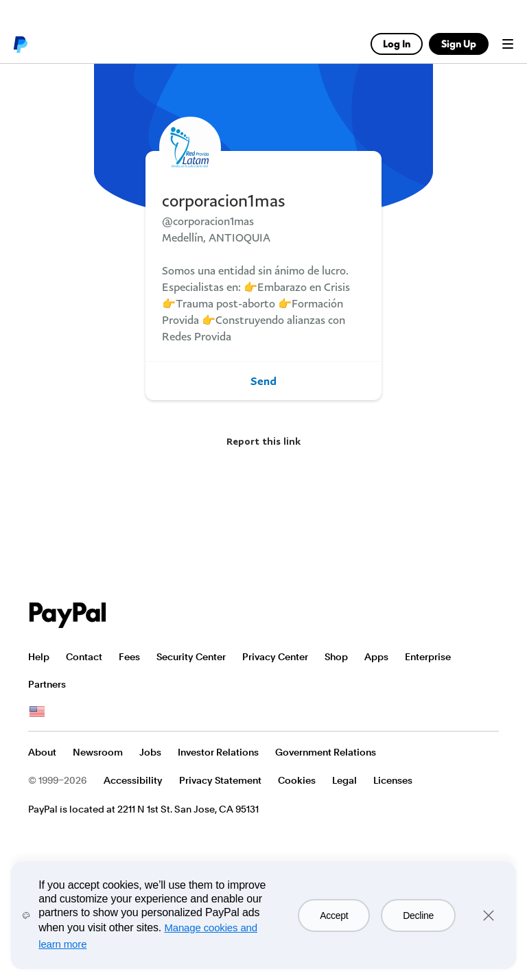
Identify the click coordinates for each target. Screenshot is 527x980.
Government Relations (326, 752)
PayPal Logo (68, 615)
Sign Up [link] (459, 44)
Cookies (297, 780)
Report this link (263, 441)
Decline (418, 915)
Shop (336, 657)
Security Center (191, 657)
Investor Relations (218, 752)
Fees (129, 657)
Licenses (393, 780)
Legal (344, 780)
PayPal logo (20, 44)
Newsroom (98, 752)
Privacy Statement (220, 780)
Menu (508, 44)
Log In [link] (397, 44)
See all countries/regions (37, 712)
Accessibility (133, 780)
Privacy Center (275, 657)
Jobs (150, 752)
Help (39, 657)
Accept (334, 915)
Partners (47, 684)
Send (263, 381)
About (42, 752)
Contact (84, 657)
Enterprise (428, 657)
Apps (376, 657)
